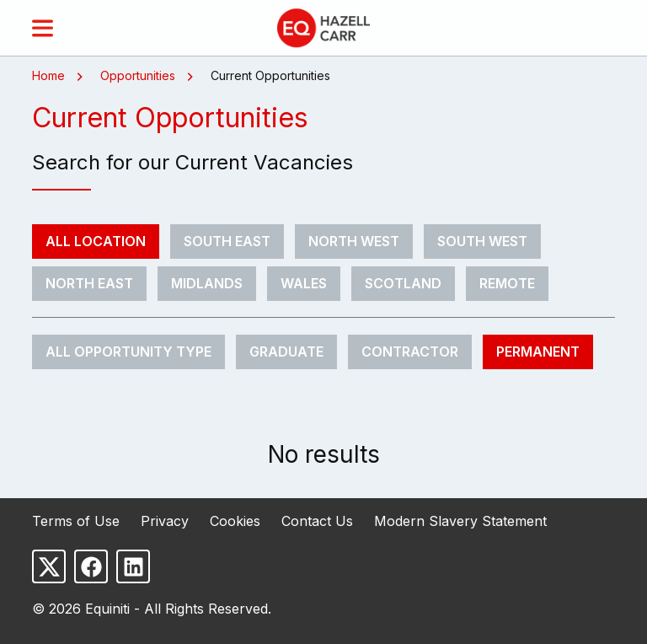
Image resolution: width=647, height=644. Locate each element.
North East (89, 283)
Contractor (410, 352)
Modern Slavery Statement (460, 521)
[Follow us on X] (49, 566)
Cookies (235, 521)
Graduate (286, 352)
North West (354, 241)
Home (48, 75)
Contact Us (317, 521)
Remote (507, 283)
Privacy (165, 521)
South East (227, 241)
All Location (96, 241)
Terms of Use (76, 521)
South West (482, 241)
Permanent (538, 352)
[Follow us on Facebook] (91, 566)
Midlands (207, 283)
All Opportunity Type (128, 352)
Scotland (403, 283)
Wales (304, 283)
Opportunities (138, 75)
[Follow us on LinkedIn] (133, 566)
